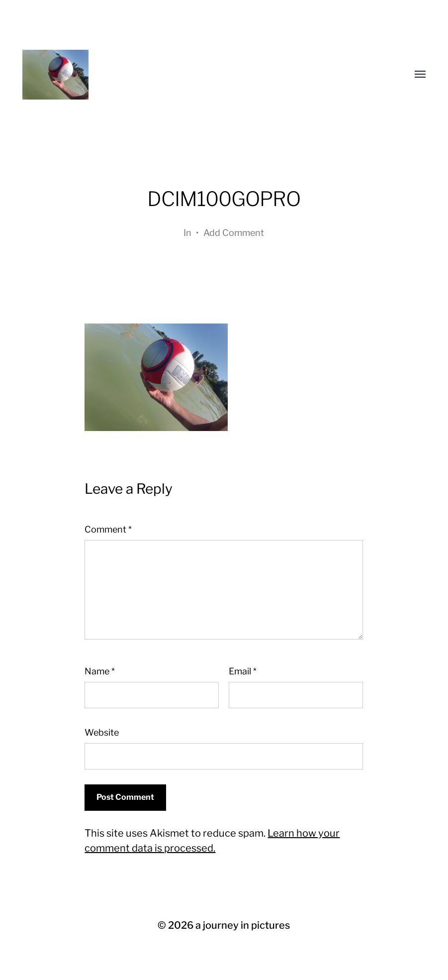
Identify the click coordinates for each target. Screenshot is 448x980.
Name (100, 671)
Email (243, 671)
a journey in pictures (243, 925)
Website (102, 732)
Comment (108, 529)
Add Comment (234, 233)
